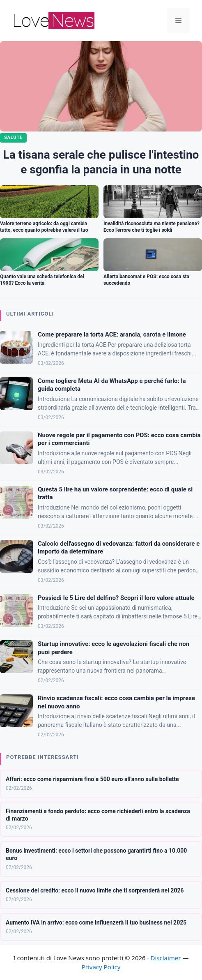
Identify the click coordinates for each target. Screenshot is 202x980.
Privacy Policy (101, 967)
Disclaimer (165, 958)
